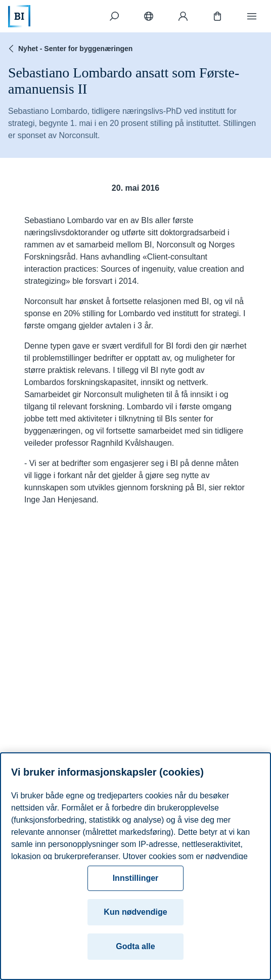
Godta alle (135, 946)
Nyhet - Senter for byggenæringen (69, 49)
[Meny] (252, 16)
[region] (135, 866)
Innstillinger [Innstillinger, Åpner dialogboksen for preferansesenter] (136, 878)
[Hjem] (19, 16)
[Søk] (114, 16)
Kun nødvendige (135, 912)
